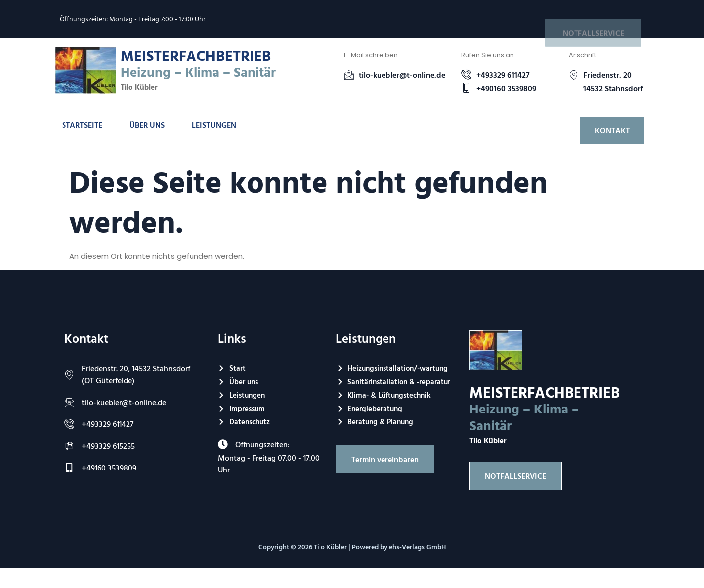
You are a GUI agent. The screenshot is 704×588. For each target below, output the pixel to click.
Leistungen (214, 125)
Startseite (82, 125)
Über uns (147, 125)
